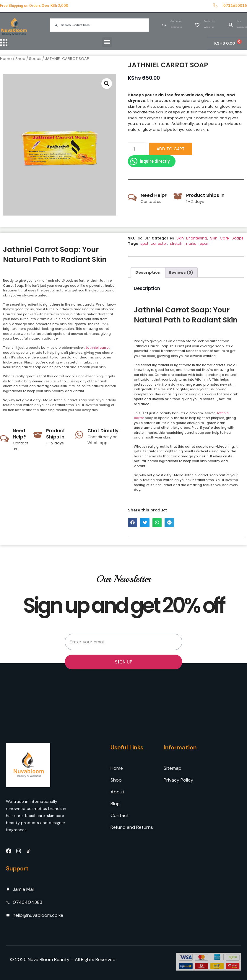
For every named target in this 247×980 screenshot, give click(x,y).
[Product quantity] (136, 149)
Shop (20, 59)
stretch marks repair (189, 243)
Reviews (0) (181, 272)
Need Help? (154, 195)
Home (6, 59)
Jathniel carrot (97, 348)
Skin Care (219, 238)
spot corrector (154, 243)
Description (148, 272)
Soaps (35, 59)
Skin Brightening (192, 238)
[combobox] (99, 25)
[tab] (148, 273)
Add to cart (171, 149)
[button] (105, 42)
